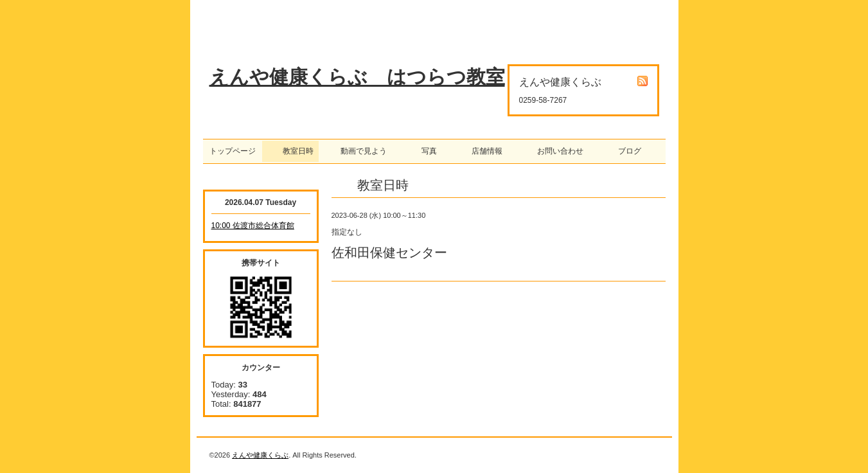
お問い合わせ (556, 151)
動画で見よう (360, 151)
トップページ (233, 151)
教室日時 (290, 151)
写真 (425, 151)
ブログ (626, 151)
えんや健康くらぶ (260, 455)
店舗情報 (483, 151)
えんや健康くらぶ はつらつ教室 (357, 77)
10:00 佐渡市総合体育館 (253, 226)
